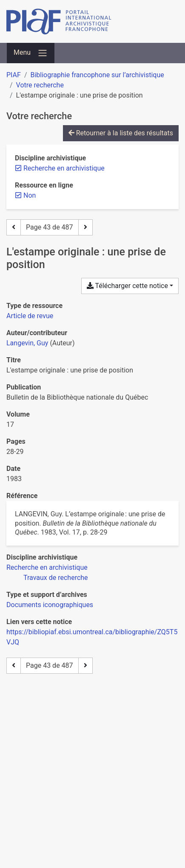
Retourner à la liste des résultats (121, 133)
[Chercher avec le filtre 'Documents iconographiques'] (50, 605)
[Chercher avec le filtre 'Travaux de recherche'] (56, 578)
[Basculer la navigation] (31, 53)
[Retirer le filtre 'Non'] (30, 195)
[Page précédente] (14, 227)
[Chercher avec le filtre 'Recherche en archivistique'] (47, 567)
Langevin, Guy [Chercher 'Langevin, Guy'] (27, 343)
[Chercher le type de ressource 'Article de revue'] (30, 316)
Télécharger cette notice (127, 286)
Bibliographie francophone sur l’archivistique (97, 75)
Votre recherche (40, 85)
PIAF (14, 75)
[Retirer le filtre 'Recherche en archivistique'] (64, 168)
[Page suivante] (85, 227)
